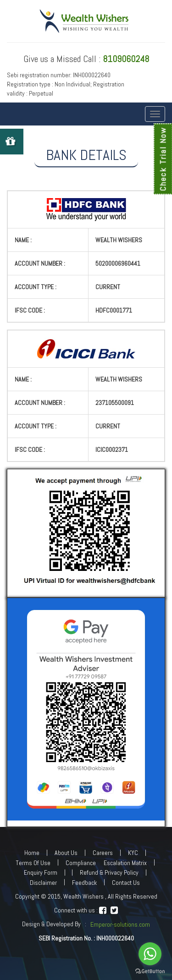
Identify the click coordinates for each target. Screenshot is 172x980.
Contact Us (126, 883)
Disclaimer (43, 883)
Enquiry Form (41, 872)
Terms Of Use (33, 863)
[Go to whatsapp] (150, 954)
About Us (66, 853)
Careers (103, 853)
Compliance (81, 863)
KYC (133, 853)
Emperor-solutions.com (120, 924)
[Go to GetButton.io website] (150, 971)
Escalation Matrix (125, 863)
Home (32, 853)
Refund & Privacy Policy (109, 872)
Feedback (84, 883)
